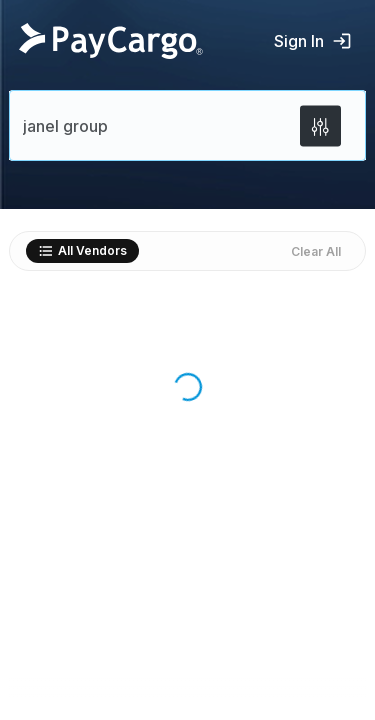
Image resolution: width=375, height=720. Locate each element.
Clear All (316, 251)
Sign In (313, 41)
